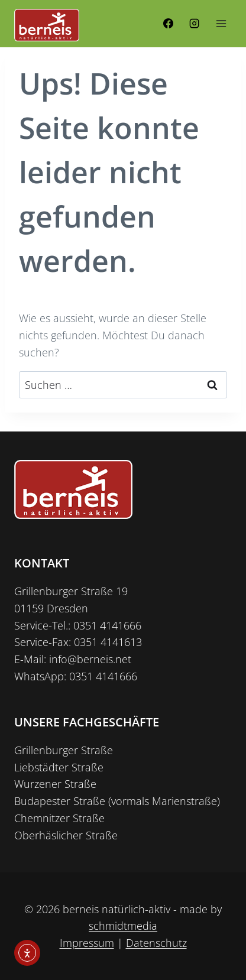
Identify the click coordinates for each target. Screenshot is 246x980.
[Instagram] (194, 24)
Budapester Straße (60, 801)
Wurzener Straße (55, 784)
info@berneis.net (90, 659)
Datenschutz (156, 943)
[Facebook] (169, 24)
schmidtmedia (123, 926)
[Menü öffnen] (221, 23)
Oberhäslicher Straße (66, 835)
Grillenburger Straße (64, 750)
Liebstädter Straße (59, 767)
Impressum (87, 943)
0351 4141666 (107, 625)
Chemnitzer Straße (59, 818)
